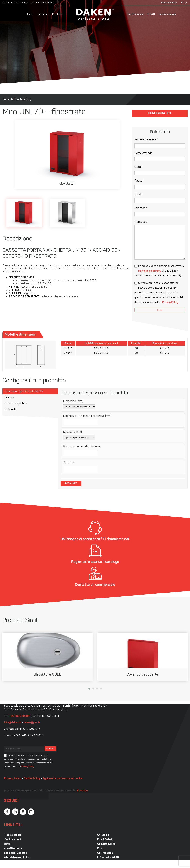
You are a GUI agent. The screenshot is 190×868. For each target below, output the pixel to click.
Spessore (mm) (72, 432)
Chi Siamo (103, 835)
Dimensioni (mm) (73, 401)
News (7, 844)
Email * (139, 195)
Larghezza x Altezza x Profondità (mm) (87, 416)
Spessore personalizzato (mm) (82, 447)
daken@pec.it (26, 3)
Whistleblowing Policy (17, 858)
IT (182, 3)
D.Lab (101, 849)
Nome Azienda (143, 153)
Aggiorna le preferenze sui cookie (63, 779)
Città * (138, 167)
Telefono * (141, 208)
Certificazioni (136, 14)
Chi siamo (43, 14)
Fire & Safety (23, 99)
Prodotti (57, 14)
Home (29, 14)
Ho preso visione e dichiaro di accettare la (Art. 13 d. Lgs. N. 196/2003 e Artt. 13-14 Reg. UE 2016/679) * (159, 271)
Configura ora (160, 113)
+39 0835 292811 (44, 3)
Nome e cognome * (146, 140)
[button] (89, 689)
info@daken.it (10, 3)
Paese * (139, 181)
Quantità (69, 463)
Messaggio (141, 222)
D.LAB (151, 14)
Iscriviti (50, 749)
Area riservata (169, 3)
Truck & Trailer (13, 835)
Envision (82, 791)
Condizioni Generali (15, 853)
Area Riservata (13, 849)
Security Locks (106, 844)
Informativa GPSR (108, 858)
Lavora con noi (167, 14)
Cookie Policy (32, 779)
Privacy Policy (170, 303)
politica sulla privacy (150, 271)
